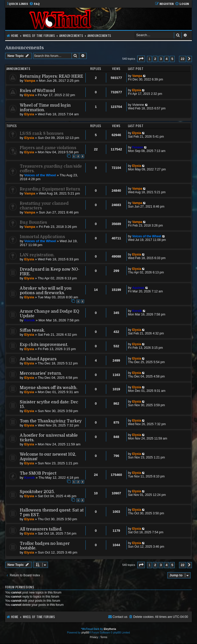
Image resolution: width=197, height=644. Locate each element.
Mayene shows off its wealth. (49, 388)
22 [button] (182, 59)
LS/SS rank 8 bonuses (42, 134)
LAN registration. (37, 255)
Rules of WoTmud (37, 91)
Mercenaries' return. (41, 373)
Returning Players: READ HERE (51, 76)
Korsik (30, 320)
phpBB (85, 633)
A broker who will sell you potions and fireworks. (46, 291)
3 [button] (161, 59)
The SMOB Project (38, 473)
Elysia (29, 95)
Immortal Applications (42, 237)
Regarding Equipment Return (50, 189)
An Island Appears (38, 359)
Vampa (30, 81)
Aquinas (138, 288)
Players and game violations (48, 148)
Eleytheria (110, 629)
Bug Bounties (33, 222)
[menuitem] (35, 4)
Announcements (24, 48)
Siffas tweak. (32, 330)
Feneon (138, 147)
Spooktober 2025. (37, 492)
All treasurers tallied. (41, 529)
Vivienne (138, 105)
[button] (141, 59)
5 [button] (172, 59)
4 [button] (167, 59)
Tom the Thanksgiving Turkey (51, 421)
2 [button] (155, 59)
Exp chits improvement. (44, 345)
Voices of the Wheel (40, 175)
